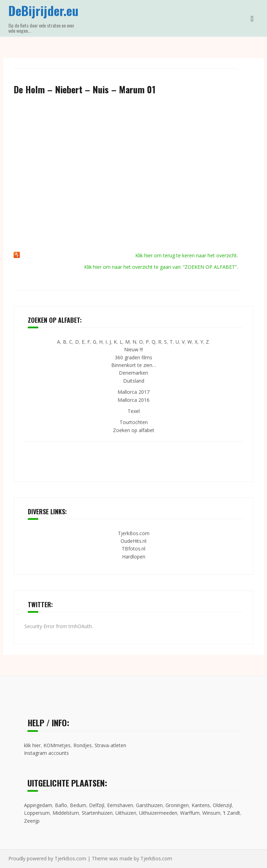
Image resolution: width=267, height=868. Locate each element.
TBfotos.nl (133, 549)
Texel (134, 411)
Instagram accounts (46, 753)
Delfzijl (97, 805)
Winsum (211, 813)
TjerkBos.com (134, 533)
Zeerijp (32, 821)
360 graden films (133, 357)
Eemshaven (120, 805)
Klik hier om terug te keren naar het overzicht (186, 255)
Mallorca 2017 (133, 392)
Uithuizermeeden (158, 813)
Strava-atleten (110, 745)
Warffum (190, 813)
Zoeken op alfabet (134, 430)
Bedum (78, 805)
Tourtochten (134, 422)
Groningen (177, 805)
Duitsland (134, 381)
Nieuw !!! (133, 349)
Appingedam (38, 805)
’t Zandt (232, 813)
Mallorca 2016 (133, 400)
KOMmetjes (57, 745)
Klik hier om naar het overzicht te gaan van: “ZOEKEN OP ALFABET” (160, 267)
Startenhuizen (97, 813)
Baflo (61, 805)
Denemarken (133, 373)
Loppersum (37, 813)
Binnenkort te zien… (134, 365)
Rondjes (83, 745)
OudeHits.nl (133, 541)
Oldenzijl (222, 805)
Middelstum (66, 813)
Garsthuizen (149, 805)
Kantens (201, 805)
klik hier (32, 745)
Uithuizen (126, 813)
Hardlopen (134, 557)
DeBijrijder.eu (43, 10)
